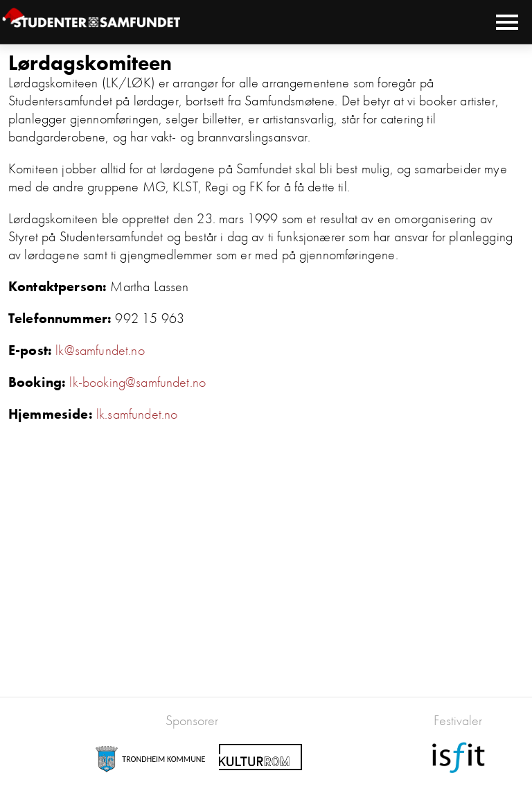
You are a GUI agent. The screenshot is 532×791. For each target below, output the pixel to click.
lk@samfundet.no (100, 350)
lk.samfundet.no (137, 414)
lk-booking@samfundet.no (138, 382)
